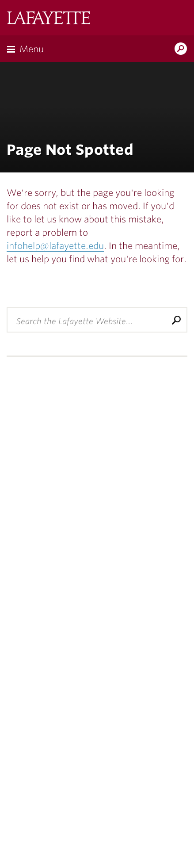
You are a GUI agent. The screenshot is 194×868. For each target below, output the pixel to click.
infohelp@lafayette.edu (55, 246)
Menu (32, 49)
